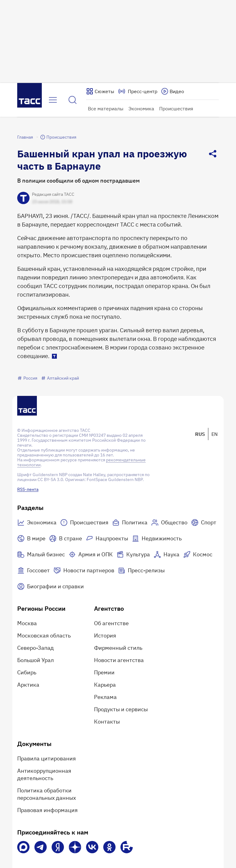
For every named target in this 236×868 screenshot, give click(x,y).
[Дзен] (75, 847)
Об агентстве (111, 623)
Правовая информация (47, 810)
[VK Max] (23, 847)
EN (214, 434)
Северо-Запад (35, 648)
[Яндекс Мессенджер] (58, 847)
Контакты (107, 722)
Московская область (44, 635)
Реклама (105, 697)
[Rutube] (127, 847)
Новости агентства (119, 660)
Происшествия (176, 108)
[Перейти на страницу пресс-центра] (138, 91)
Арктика (28, 685)
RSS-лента (28, 489)
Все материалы (106, 108)
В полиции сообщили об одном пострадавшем (79, 181)
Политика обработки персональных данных (47, 794)
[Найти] (73, 100)
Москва (27, 623)
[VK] (92, 847)
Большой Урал (35, 660)
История (105, 635)
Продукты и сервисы (121, 709)
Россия (27, 378)
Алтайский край (60, 378)
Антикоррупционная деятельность (44, 774)
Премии (104, 672)
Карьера (105, 685)
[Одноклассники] (109, 847)
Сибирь (27, 672)
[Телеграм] (41, 847)
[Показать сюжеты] (100, 91)
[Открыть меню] (53, 100)
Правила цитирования (47, 758)
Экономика (141, 108)
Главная (25, 137)
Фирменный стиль (118, 648)
